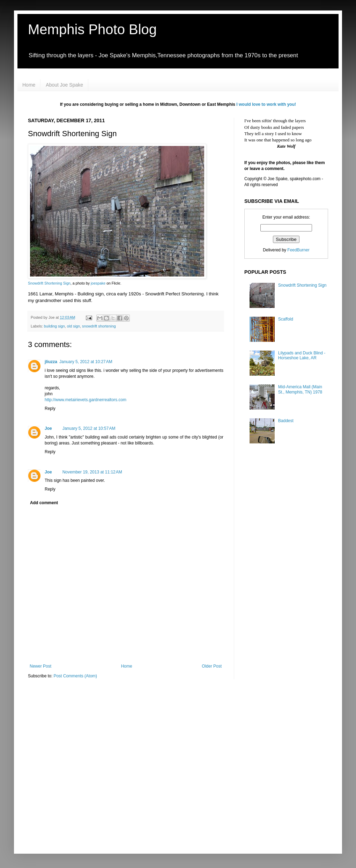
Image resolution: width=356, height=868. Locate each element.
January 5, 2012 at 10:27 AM (86, 362)
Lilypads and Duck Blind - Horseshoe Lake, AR (302, 355)
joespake (98, 283)
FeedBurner (298, 250)
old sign (73, 326)
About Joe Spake (64, 85)
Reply (50, 409)
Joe (48, 428)
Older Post (212, 666)
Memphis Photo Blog (92, 29)
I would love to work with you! (266, 104)
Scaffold (286, 319)
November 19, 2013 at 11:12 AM (92, 472)
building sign (54, 326)
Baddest (286, 421)
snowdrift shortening (99, 326)
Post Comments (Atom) (75, 676)
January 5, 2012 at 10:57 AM (89, 428)
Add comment (44, 503)
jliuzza (51, 362)
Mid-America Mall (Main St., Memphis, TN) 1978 (300, 389)
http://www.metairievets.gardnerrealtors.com (86, 400)
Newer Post (40, 666)
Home (29, 85)
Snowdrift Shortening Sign (49, 283)
